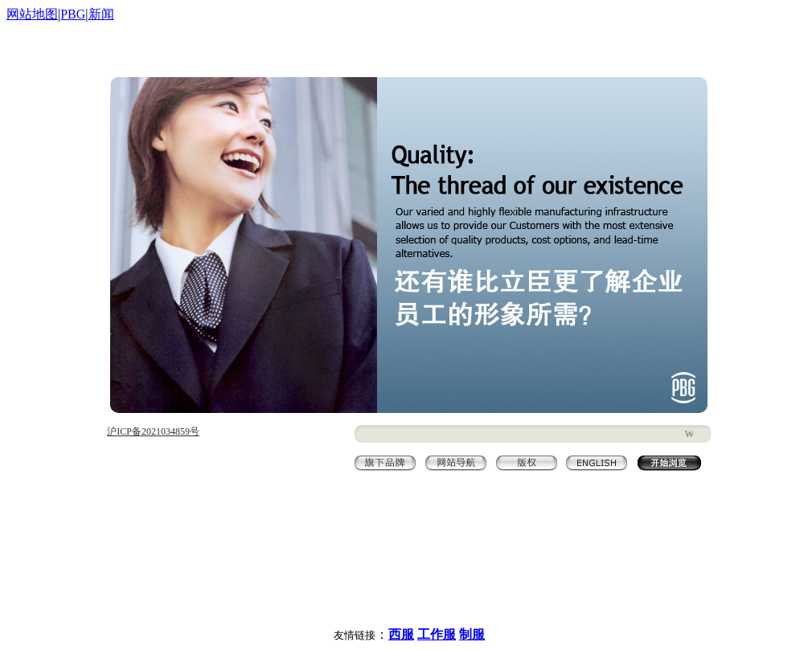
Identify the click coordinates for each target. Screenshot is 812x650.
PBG (73, 14)
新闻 (101, 14)
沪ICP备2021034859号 (153, 431)
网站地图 (32, 14)
